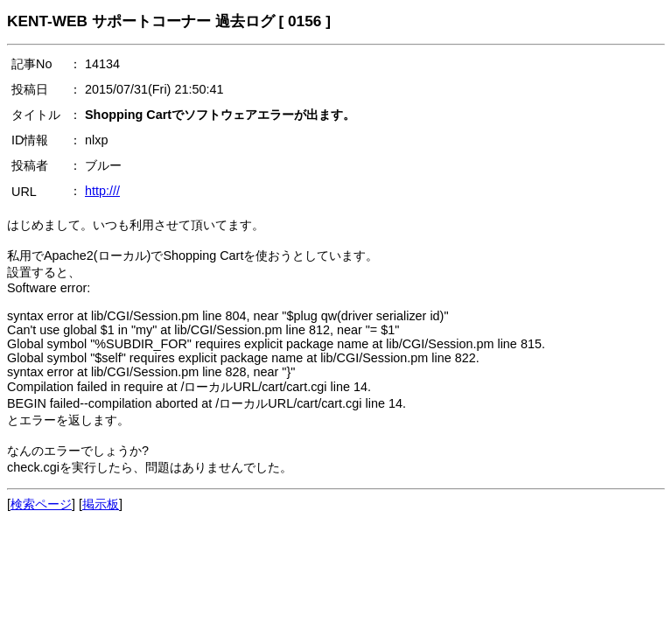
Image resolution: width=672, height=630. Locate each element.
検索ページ (41, 504)
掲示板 (101, 504)
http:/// (102, 191)
